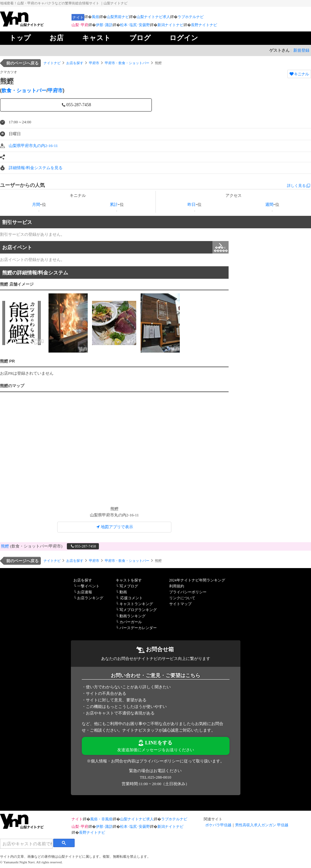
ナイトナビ (52, 63)
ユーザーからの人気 (22, 185)
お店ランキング (90, 598)
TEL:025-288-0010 (155, 777)
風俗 (95, 17)
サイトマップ (180, 604)
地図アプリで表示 (114, 527)
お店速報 (85, 592)
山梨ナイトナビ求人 (153, 17)
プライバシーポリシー (188, 592)
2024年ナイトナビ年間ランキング (197, 580)
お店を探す (75, 63)
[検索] (26, 844)
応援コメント (132, 598)
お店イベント (115, 247)
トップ (20, 38)
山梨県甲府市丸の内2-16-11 (33, 146)
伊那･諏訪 (104, 25)
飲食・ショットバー (24, 90)
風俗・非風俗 (101, 819)
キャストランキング (136, 604)
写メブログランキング (138, 610)
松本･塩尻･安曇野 (135, 25)
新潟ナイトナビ (170, 25)
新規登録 (301, 50)
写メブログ (129, 586)
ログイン (184, 38)
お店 (56, 38)
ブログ (140, 38)
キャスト (96, 38)
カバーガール (131, 622)
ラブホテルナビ (191, 17)
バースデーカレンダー (138, 628)
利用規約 (177, 586)
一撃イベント (88, 586)
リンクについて (182, 598)
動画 (123, 592)
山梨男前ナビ (118, 17)
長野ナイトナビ (204, 25)
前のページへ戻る (22, 63)
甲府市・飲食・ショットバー (127, 63)
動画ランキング (132, 616)
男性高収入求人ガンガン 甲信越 (262, 825)
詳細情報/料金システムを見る (36, 168)
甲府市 (94, 63)
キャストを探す (129, 580)
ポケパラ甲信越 (218, 825)
